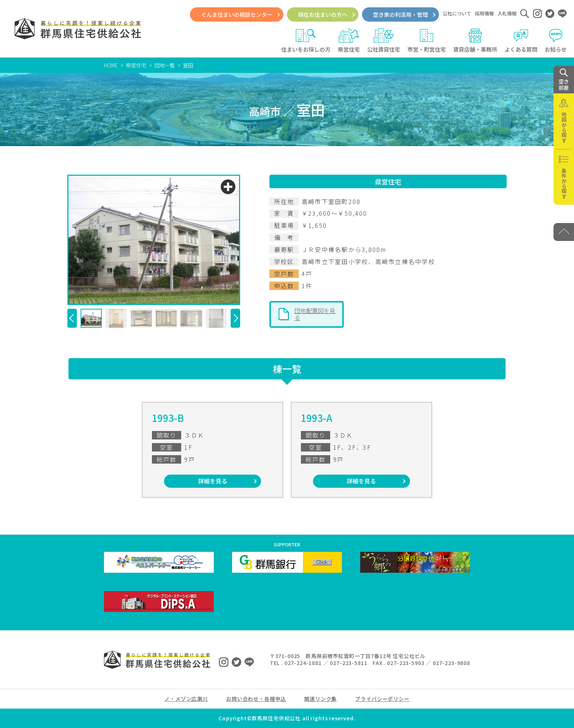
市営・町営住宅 (427, 41)
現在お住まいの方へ (323, 14)
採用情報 (484, 13)
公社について (457, 13)
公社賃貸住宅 (384, 41)
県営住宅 (349, 41)
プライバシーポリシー (382, 699)
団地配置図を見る (315, 314)
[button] (72, 318)
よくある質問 (521, 41)
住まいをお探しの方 (306, 41)
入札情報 (507, 13)
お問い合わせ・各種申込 (256, 699)
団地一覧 (165, 65)
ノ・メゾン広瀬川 (186, 699)
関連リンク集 (320, 699)
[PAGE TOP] (564, 232)
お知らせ (556, 41)
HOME (111, 65)
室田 (188, 65)
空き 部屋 (564, 80)
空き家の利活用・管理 (400, 14)
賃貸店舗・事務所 (475, 41)
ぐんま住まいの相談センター (237, 14)
